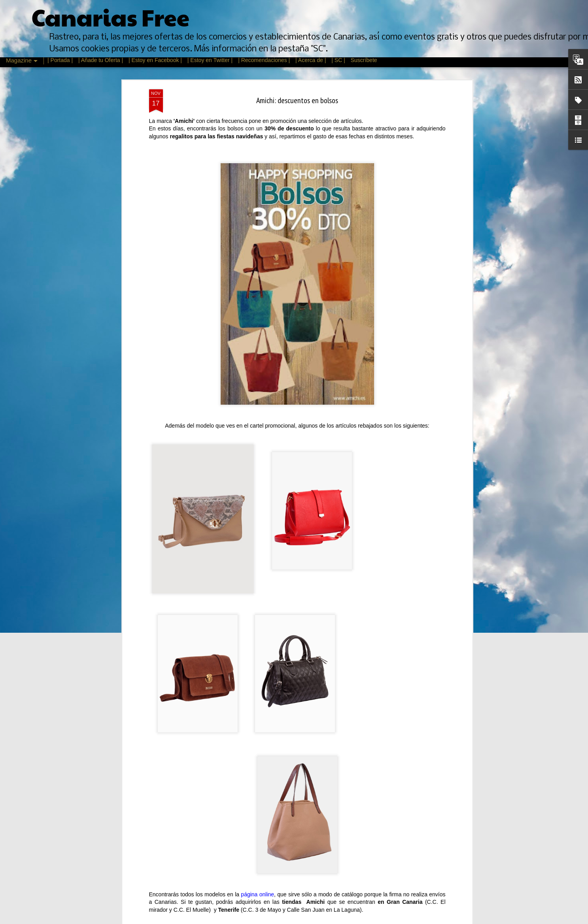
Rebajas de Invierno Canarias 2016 (252, 647)
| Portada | (60, 60)
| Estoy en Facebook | (155, 60)
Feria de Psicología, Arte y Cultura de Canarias (266, 736)
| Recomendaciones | (264, 60)
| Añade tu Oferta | (101, 60)
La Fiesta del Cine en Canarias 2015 (253, 916)
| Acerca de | (311, 60)
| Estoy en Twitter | (210, 60)
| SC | (339, 60)
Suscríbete (364, 60)
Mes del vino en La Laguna (244, 826)
